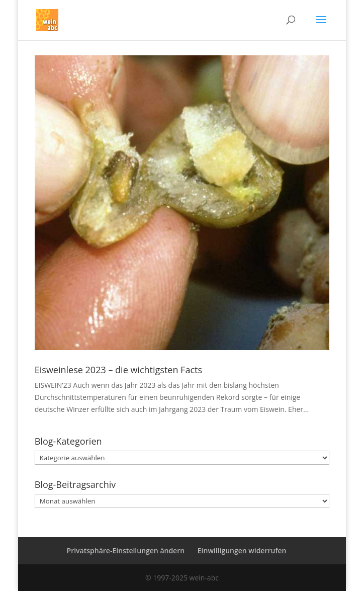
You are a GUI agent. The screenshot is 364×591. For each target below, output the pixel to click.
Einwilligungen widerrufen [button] (242, 551)
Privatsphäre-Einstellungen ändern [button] (126, 551)
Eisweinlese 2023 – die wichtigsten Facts (118, 370)
